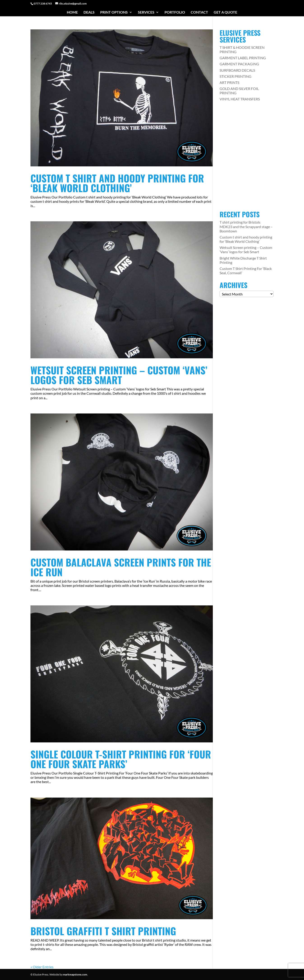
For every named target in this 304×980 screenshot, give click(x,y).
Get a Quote (225, 12)
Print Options (114, 12)
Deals (89, 12)
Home (72, 12)
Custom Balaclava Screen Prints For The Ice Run (121, 567)
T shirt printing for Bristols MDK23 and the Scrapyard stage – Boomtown (246, 226)
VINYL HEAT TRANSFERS (240, 99)
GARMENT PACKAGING (239, 64)
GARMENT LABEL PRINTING (243, 58)
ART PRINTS (229, 82)
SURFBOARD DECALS (237, 70)
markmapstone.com (75, 974)
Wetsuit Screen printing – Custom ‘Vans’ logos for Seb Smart (119, 375)
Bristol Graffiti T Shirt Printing (103, 931)
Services (146, 12)
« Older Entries (42, 967)
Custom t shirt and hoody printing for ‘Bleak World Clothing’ (117, 183)
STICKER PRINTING (236, 76)
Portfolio (175, 12)
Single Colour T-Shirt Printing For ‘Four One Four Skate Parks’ (121, 759)
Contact (199, 12)
